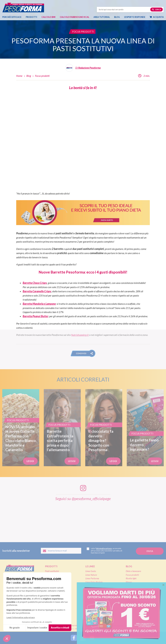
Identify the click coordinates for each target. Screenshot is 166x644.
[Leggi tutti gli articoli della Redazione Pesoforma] (83, 69)
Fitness (129, 582)
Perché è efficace (12, 17)
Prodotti (31, 17)
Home (19, 76)
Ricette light (131, 578)
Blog (117, 17)
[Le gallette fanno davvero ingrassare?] (145, 428)
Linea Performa (92, 578)
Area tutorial (102, 17)
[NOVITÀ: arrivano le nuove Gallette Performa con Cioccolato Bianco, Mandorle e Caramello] (21, 428)
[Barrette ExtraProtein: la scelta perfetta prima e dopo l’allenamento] (62, 428)
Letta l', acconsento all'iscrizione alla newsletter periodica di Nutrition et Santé (104, 551)
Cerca (157, 9)
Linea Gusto (91, 571)
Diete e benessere (133, 571)
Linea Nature (91, 575)
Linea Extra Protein (94, 582)
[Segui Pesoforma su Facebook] (74, 638)
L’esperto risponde (135, 17)
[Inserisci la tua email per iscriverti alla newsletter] (61, 551)
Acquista (157, 17)
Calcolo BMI (48, 17)
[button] (83, 353)
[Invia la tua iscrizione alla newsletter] (150, 551)
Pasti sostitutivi (52, 571)
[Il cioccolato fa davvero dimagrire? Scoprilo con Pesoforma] (104, 428)
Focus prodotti (42, 76)
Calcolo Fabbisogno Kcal (74, 17)
